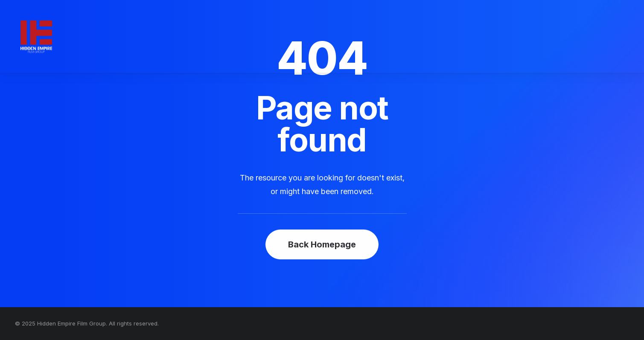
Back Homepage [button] (322, 244)
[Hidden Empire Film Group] (36, 37)
